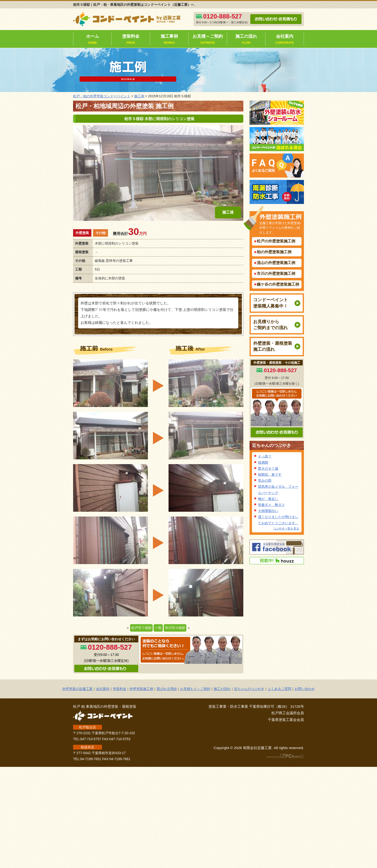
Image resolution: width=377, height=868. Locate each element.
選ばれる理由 (167, 689)
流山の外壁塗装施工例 (276, 263)
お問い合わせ (305, 689)
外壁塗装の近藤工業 (77, 689)
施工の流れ (246, 40)
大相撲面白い (268, 511)
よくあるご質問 (279, 689)
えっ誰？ (265, 456)
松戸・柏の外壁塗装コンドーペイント (102, 96)
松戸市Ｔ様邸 (141, 628)
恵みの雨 (265, 480)
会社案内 (285, 40)
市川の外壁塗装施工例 (276, 274)
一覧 (158, 628)
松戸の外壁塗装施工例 (276, 241)
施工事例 (169, 40)
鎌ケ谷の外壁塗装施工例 (278, 284)
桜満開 (263, 462)
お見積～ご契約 (208, 40)
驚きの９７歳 (268, 468)
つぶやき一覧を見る (286, 529)
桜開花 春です (270, 474)
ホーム (93, 40)
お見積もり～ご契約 (195, 689)
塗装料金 (131, 40)
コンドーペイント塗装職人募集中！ (270, 303)
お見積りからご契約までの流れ (270, 325)
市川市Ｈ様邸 (175, 628)
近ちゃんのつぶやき (271, 445)
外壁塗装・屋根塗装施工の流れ (273, 346)
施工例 (139, 96)
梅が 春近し (268, 499)
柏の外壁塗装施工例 (274, 252)
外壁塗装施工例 (141, 689)
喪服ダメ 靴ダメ (271, 505)
